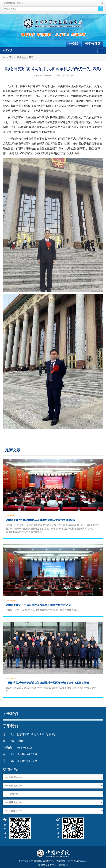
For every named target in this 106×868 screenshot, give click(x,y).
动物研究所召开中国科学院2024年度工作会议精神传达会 (38, 605)
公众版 (74, 44)
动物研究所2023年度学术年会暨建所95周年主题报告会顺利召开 (42, 520)
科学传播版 (93, 44)
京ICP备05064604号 (77, 861)
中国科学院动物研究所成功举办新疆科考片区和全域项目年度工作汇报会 (47, 683)
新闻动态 (22, 57)
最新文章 (13, 450)
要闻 (31, 57)
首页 (9, 57)
